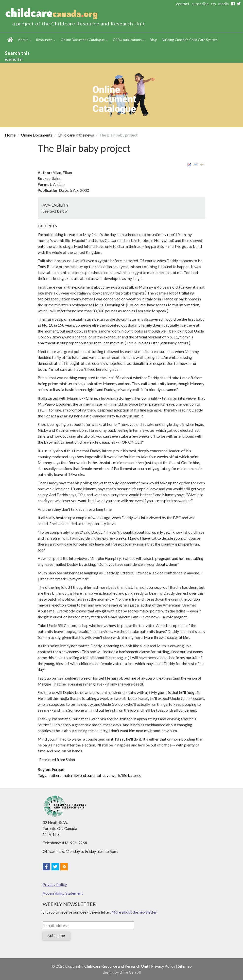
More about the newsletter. (134, 912)
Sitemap (185, 966)
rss (213, 4)
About (25, 40)
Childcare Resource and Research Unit (116, 966)
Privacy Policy (55, 884)
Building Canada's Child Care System (190, 40)
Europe (58, 769)
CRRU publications (129, 40)
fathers (55, 775)
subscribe (200, 4)
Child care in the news (76, 135)
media (224, 4)
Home (10, 40)
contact (183, 4)
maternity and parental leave (87, 775)
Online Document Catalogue (84, 40)
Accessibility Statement (63, 893)
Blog (153, 40)
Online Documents (37, 135)
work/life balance (126, 775)
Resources (46, 40)
